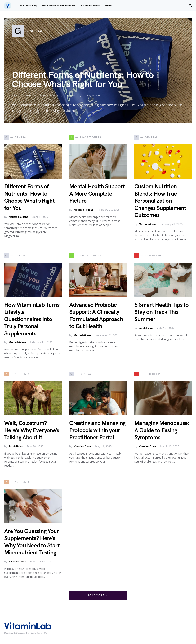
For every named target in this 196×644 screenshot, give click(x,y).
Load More (96, 595)
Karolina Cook (82, 446)
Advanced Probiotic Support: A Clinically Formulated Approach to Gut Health (96, 316)
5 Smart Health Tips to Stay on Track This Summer (162, 312)
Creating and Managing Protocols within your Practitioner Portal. (97, 430)
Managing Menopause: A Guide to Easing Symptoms (162, 430)
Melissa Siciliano (26, 96)
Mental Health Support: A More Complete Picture (98, 194)
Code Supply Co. (39, 633)
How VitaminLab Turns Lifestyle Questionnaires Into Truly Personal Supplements (32, 319)
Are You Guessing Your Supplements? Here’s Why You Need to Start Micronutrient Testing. (32, 542)
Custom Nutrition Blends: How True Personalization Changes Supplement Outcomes (160, 201)
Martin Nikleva (148, 224)
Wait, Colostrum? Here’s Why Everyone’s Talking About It (32, 430)
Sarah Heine (146, 328)
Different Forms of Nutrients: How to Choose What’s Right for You (83, 80)
